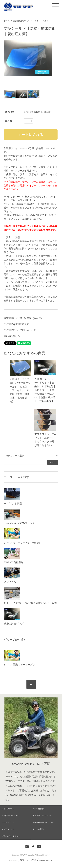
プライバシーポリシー (11, 836)
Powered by (31, 861)
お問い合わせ (38, 809)
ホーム (7, 21)
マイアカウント (8, 829)
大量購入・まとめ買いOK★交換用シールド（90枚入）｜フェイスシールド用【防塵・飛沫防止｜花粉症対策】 (20, 390)
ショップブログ (8, 822)
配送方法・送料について (43, 815)
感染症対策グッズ (21, 21)
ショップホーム (8, 809)
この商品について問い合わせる (20, 330)
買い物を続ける (12, 336)
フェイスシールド (41, 21)
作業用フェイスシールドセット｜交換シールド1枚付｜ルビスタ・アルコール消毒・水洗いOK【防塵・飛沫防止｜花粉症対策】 (45, 390)
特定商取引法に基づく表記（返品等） (23, 318)
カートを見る (38, 829)
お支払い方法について (11, 815)
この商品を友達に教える (17, 324)
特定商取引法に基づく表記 (44, 822)
